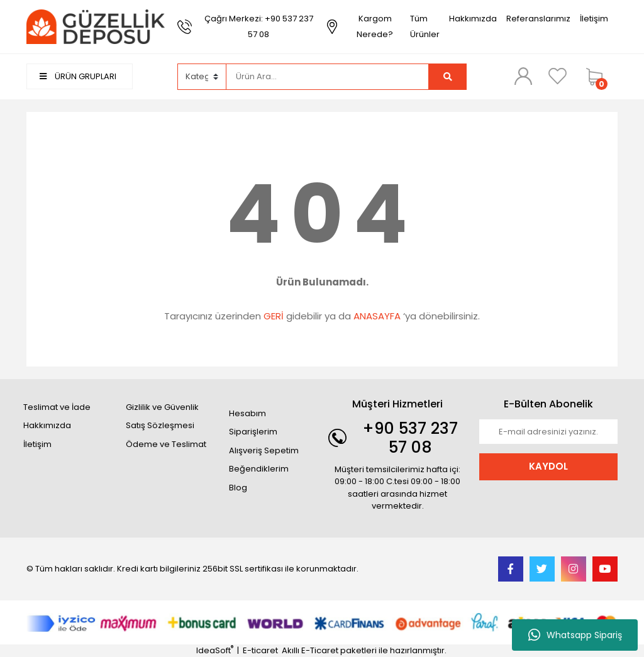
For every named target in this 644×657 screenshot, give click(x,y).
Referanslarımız (538, 19)
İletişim (594, 19)
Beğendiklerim (259, 469)
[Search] (328, 77)
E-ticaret (260, 650)
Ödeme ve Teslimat (166, 444)
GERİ (274, 316)
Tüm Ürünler (425, 26)
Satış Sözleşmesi (160, 425)
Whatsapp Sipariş (575, 635)
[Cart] (599, 77)
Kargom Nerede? (375, 26)
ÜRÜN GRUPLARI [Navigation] (78, 76)
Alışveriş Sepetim (264, 450)
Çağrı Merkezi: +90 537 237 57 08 (259, 26)
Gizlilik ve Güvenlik (162, 407)
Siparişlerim (253, 432)
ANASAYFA (377, 316)
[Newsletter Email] (548, 432)
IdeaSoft (215, 650)
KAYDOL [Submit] (548, 466)
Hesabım (247, 413)
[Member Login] (523, 76)
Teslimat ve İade (57, 407)
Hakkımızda (473, 19)
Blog (238, 488)
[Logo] (96, 26)
